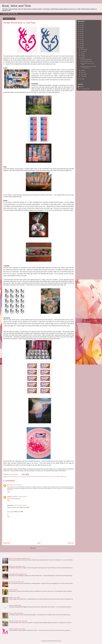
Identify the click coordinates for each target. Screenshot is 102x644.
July (82, 54)
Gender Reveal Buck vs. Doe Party (17, 629)
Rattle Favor (63, 476)
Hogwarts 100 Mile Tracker (15, 605)
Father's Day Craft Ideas (86, 59)
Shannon (82, 87)
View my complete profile (84, 89)
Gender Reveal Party (37, 476)
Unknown (10, 497)
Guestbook (45, 476)
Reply (8, 492)
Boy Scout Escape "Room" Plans (16, 582)
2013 (81, 79)
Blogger (59, 641)
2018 (81, 40)
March (82, 72)
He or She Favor (52, 476)
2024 (81, 28)
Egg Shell (29, 476)
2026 (81, 24)
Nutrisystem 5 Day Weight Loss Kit (17, 566)
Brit (8, 485)
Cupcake (24, 476)
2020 (81, 36)
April (82, 70)
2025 (81, 26)
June (82, 55)
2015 (81, 46)
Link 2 (19, 512)
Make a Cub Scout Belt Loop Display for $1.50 (20, 558)
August (82, 51)
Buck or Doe (10, 476)
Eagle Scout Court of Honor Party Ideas (18, 621)
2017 (81, 42)
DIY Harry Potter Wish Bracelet (16, 613)
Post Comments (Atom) (42, 548)
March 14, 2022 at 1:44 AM (20, 505)
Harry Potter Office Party (86, 61)
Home (39, 543)
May (82, 57)
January (83, 76)
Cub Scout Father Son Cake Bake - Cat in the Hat (88, 67)
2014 (81, 48)
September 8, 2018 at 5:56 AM (19, 497)
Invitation (58, 476)
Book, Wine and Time (16, 6)
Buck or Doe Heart (17, 476)
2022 (81, 32)
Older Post (71, 543)
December (83, 49)
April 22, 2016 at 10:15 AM (15, 485)
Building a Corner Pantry (15, 598)
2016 (81, 44)
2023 (81, 30)
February (83, 74)
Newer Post (7, 543)
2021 (81, 34)
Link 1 (25, 507)
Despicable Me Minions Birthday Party (18, 574)
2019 (81, 38)
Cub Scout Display (13, 590)
